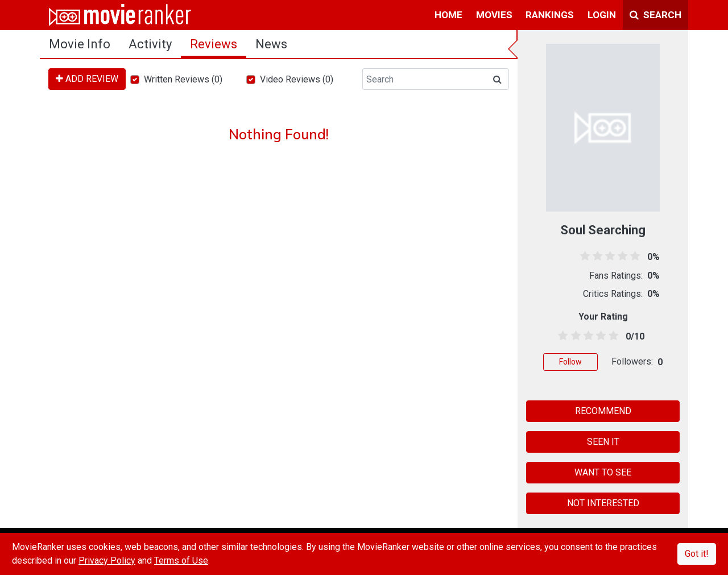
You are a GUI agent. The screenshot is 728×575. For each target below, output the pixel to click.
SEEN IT (603, 442)
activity (150, 44)
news (271, 44)
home (448, 15)
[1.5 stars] (574, 336)
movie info (80, 44)
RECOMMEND (603, 411)
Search (655, 15)
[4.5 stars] (612, 336)
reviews (214, 44)
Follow (570, 362)
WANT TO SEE (603, 472)
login (602, 15)
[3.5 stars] (599, 336)
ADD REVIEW (87, 79)
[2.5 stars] (586, 336)
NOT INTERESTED (603, 503)
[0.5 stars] (561, 336)
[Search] (424, 79)
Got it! (697, 554)
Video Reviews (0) (297, 79)
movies (494, 15)
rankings (550, 15)
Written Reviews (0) (183, 79)
